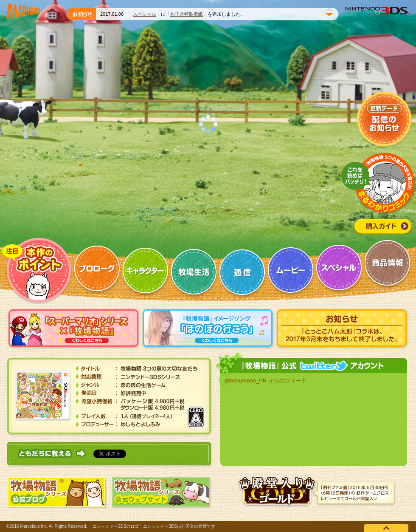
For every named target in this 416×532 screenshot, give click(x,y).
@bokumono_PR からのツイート (266, 381)
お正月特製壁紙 (187, 14)
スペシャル (145, 14)
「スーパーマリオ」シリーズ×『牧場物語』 (74, 329)
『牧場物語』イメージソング (208, 329)
